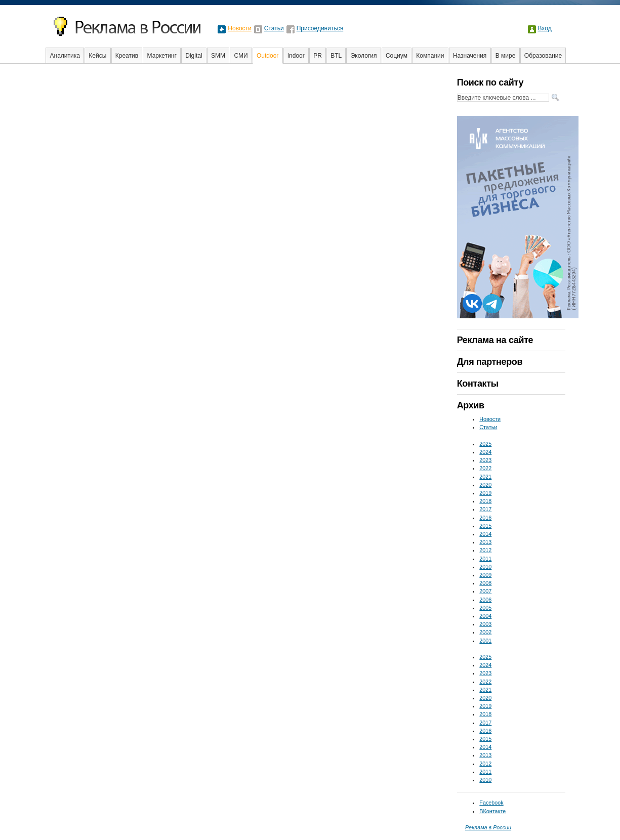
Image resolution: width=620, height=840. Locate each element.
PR (318, 56)
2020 (485, 485)
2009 (485, 575)
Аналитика (65, 56)
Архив (471, 405)
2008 (485, 583)
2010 (485, 567)
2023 (485, 460)
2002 (485, 632)
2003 (485, 624)
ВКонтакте (492, 811)
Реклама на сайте (495, 340)
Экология (364, 56)
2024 (485, 452)
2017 (485, 509)
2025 (485, 444)
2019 (485, 493)
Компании (430, 56)
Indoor (296, 56)
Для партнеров (490, 362)
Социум (397, 56)
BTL (336, 56)
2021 (485, 477)
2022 (485, 468)
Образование (543, 56)
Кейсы (97, 56)
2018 (485, 501)
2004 (485, 616)
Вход (545, 28)
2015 (485, 526)
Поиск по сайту (490, 82)
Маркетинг (162, 56)
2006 (485, 600)
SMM (218, 56)
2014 (485, 534)
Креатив (127, 56)
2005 (485, 608)
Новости (239, 28)
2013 (485, 542)
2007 (485, 591)
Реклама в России (488, 827)
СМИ (241, 56)
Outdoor (267, 56)
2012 (485, 550)
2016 (485, 518)
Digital (194, 56)
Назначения (470, 56)
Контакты (478, 384)
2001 (485, 641)
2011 (485, 559)
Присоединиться (320, 28)
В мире (506, 56)
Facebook (491, 803)
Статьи (274, 28)
